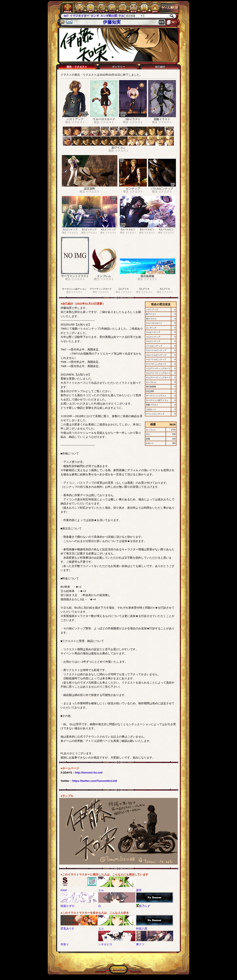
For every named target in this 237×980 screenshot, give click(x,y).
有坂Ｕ (65, 944)
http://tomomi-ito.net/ (89, 772)
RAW (64, 890)
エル (101, 890)
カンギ (95, 16)
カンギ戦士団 (109, 16)
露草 (139, 890)
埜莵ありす (67, 928)
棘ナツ (140, 944)
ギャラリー (118, 67)
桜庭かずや (67, 906)
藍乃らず (143, 906)
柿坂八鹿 (142, 928)
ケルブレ (124, 16)
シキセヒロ (105, 944)
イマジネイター (80, 16)
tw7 (66, 16)
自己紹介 (160, 67)
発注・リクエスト (77, 67)
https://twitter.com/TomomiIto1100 (95, 781)
